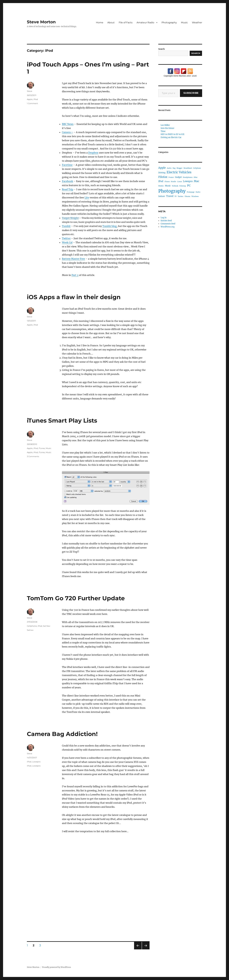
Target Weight (70, 218)
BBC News (68, 124)
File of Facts (126, 23)
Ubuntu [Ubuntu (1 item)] (187, 196)
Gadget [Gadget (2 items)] (178, 177)
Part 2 (75, 275)
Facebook (67, 181)
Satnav (30, 630)
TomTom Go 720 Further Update (76, 598)
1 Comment (32, 103)
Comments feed (168, 224)
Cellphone (32, 626)
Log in (164, 218)
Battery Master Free (73, 259)
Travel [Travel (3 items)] (170, 196)
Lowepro (36, 762)
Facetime (67, 165)
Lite (87, 198)
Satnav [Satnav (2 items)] (162, 196)
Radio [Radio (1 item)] (198, 192)
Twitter (66, 238)
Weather (197, 23)
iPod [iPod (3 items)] (161, 181)
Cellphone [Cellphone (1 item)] (197, 168)
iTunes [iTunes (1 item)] (167, 182)
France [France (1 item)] (171, 177)
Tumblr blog (110, 226)
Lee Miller (165, 125)
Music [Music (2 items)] (168, 186)
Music (184, 23)
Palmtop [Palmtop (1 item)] (183, 186)
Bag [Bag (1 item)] (174, 168)
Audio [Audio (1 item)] (169, 168)
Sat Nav (47, 626)
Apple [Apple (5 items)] (162, 168)
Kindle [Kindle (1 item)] (174, 182)
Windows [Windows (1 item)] (195, 196)
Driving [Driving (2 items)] (162, 173)
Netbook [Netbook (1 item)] (175, 186)
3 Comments (33, 456)
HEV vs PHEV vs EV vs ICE (172, 134)
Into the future (167, 128)
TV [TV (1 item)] (176, 196)
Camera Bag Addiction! (62, 734)
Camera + (67, 132)
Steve (30, 91)
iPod (36, 99)
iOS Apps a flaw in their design (74, 297)
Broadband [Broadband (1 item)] (188, 168)
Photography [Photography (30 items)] (172, 191)
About (111, 23)
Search (162, 49)
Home (100, 23)
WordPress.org (168, 227)
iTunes (42, 448)
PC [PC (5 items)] (189, 185)
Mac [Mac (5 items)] (197, 181)
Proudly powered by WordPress (57, 967)
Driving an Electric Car (171, 137)
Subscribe (191, 93)
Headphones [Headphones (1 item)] (188, 177)
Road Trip (68, 189)
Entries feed (166, 221)
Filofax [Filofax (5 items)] (163, 177)
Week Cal (67, 242)
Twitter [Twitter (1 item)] (181, 196)
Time (163, 131)
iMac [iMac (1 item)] (196, 177)
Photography (169, 23)
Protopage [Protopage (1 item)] (191, 192)
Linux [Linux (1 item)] (180, 182)
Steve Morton (41, 22)
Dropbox (93, 153)
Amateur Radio (145, 23)
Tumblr (66, 226)
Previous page (138, 949)
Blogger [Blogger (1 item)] (179, 168)
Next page (146, 949)
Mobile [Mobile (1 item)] (161, 186)
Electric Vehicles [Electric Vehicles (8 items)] (179, 172)
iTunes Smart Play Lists (62, 420)
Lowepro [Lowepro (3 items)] (188, 181)
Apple (30, 99)
